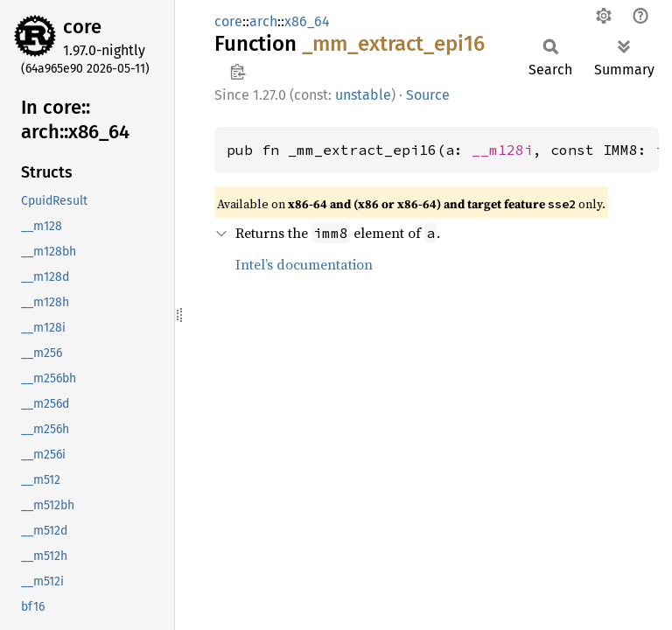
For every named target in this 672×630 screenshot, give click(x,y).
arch (263, 21)
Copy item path (238, 72)
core (82, 27)
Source (428, 95)
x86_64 (307, 21)
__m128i (502, 150)
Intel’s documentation (304, 264)
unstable (363, 95)
